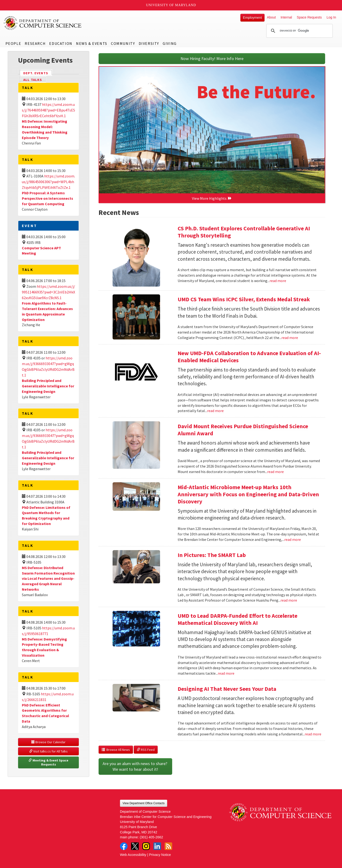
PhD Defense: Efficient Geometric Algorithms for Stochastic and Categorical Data (45, 713)
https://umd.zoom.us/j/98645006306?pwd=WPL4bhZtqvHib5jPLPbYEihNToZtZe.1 (48, 182)
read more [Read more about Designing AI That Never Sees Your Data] (313, 734)
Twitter (135, 846)
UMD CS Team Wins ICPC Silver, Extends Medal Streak (244, 299)
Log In (331, 17)
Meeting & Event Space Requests (49, 762)
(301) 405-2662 (151, 837)
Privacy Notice (160, 855)
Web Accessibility (133, 855)
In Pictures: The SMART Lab (212, 555)
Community (123, 43)
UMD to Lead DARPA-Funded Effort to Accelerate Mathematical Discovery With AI (237, 619)
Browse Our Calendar (48, 742)
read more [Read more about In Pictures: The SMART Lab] (289, 600)
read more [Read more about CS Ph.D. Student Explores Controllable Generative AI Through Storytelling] (278, 281)
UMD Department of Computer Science (43, 23)
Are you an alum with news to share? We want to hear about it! (135, 766)
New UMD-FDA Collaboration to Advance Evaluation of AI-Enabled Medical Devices (249, 357)
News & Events (92, 43)
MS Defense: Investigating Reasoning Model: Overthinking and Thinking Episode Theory (45, 129)
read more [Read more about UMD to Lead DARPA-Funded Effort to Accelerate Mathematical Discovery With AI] (226, 673)
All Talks (33, 80)
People (13, 43)
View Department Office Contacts (144, 803)
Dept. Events (38, 73)
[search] (299, 31)
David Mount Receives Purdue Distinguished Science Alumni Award (243, 430)
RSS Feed (146, 750)
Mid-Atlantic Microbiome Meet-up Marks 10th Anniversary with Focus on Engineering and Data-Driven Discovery (248, 494)
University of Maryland (171, 5)
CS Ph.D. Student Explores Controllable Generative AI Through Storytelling (244, 232)
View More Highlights (212, 198)
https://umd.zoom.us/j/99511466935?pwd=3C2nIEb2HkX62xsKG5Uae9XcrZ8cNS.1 (48, 292)
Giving (170, 43)
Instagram (146, 846)
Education (61, 43)
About (271, 17)
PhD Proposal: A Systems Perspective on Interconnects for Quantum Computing (47, 198)
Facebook (124, 846)
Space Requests (309, 17)
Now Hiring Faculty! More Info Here (212, 58)
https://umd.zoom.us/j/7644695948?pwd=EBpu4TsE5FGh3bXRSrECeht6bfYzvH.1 (48, 110)
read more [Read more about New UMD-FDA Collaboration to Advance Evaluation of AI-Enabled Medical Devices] (215, 411)
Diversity (149, 43)
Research (35, 43)
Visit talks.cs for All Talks (48, 751)
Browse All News (116, 750)
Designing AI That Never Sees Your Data (227, 689)
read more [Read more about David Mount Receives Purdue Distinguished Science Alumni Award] (275, 472)
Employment (252, 18)
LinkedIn (157, 846)
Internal (286, 17)
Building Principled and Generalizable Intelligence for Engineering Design (48, 386)
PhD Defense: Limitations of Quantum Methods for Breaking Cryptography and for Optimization (46, 516)
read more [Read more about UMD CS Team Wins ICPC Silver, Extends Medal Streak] (290, 338)
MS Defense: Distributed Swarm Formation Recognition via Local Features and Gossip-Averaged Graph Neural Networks (48, 578)
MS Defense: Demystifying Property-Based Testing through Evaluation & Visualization (44, 647)
